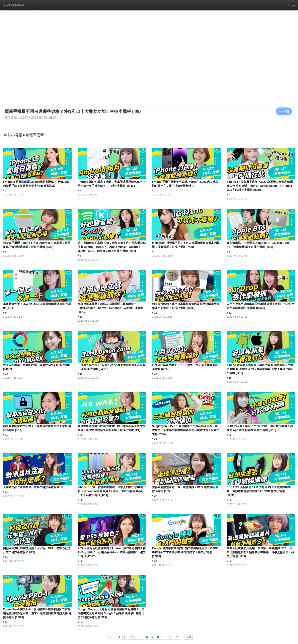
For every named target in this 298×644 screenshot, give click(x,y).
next (188, 637)
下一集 (284, 111)
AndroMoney (14, 5)
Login (291, 5)
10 (170, 637)
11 (177, 637)
